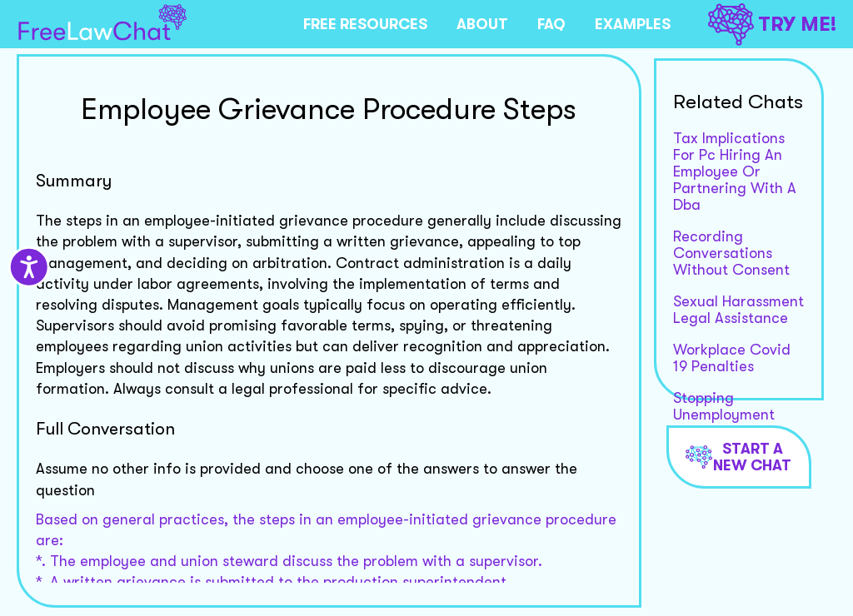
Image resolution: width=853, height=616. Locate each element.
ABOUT (482, 24)
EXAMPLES (633, 24)
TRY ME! (772, 25)
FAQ (551, 24)
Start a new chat (739, 457)
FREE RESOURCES (365, 24)
